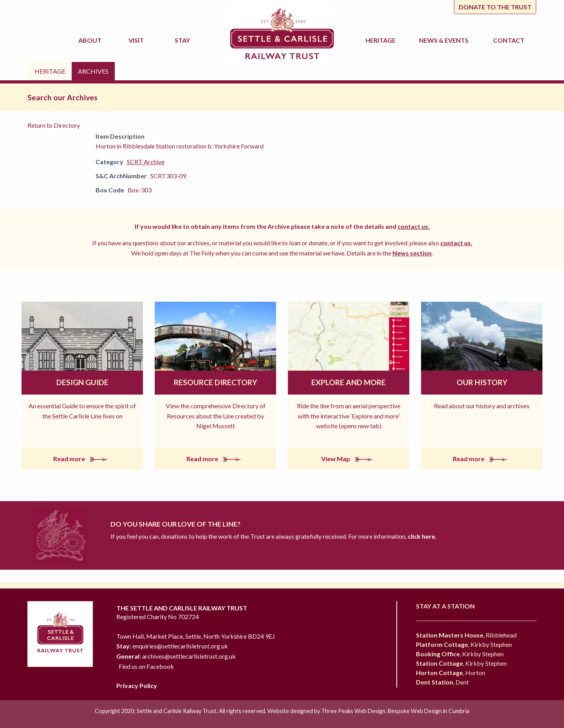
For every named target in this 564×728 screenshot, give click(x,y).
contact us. (414, 226)
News (445, 40)
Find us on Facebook (146, 666)
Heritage (382, 40)
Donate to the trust (495, 7)
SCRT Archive (146, 162)
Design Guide (82, 382)
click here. (422, 536)
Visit (137, 40)
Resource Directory (215, 382)
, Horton (451, 673)
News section (412, 253)
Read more (82, 459)
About (91, 40)
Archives (93, 71)
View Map (349, 459)
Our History (482, 382)
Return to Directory (54, 125)
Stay (183, 40)
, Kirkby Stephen (464, 644)
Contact (509, 40)
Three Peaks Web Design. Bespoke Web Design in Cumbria (395, 711)
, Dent (442, 682)
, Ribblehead (466, 635)
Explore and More (349, 382)
